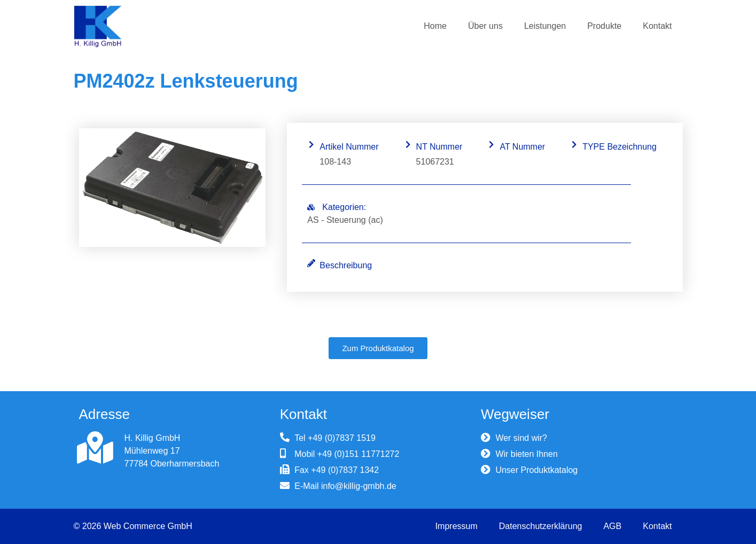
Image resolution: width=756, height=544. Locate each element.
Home (435, 26)
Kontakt (657, 26)
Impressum (457, 526)
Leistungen (545, 26)
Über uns (485, 26)
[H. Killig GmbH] (95, 448)
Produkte (604, 26)
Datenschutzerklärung (541, 526)
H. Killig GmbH (153, 438)
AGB (612, 526)
